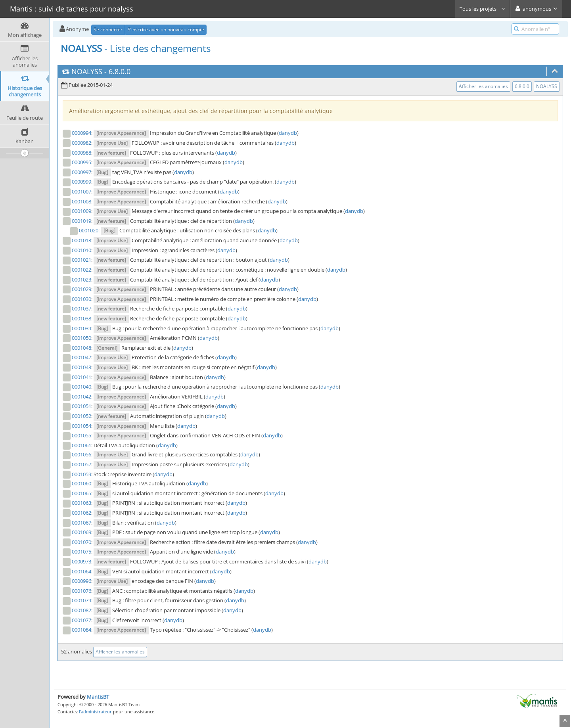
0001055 (81, 435)
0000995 (81, 162)
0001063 (81, 503)
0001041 (81, 377)
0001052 (81, 416)
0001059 (81, 474)
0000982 (81, 143)
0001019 (81, 221)
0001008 (81, 201)
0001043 (81, 367)
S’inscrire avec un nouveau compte (166, 30)
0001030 (81, 299)
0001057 (81, 464)
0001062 (81, 513)
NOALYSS (87, 71)
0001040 (81, 387)
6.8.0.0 (120, 71)
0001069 (81, 532)
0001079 (81, 600)
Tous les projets (483, 9)
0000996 (81, 581)
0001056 (81, 454)
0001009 (81, 211)
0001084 (81, 630)
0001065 (81, 493)
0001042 (81, 397)
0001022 (81, 270)
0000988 (81, 153)
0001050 (81, 338)
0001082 (81, 610)
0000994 (81, 133)
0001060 (81, 483)
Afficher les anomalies (483, 86)
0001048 (81, 348)
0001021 (81, 260)
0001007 (81, 192)
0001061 (81, 445)
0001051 (81, 406)
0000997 (81, 172)
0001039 (81, 328)
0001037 (81, 308)
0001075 (81, 552)
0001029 (81, 289)
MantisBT (98, 697)
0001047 (81, 357)
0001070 (81, 542)
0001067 (81, 523)
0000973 (81, 561)
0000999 (81, 182)
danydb (288, 133)
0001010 (81, 250)
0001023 (81, 280)
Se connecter (108, 30)
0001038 (81, 318)
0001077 (81, 620)
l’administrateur (95, 712)
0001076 (81, 591)
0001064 (81, 571)
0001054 (81, 426)
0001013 (81, 240)
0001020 (89, 230)
